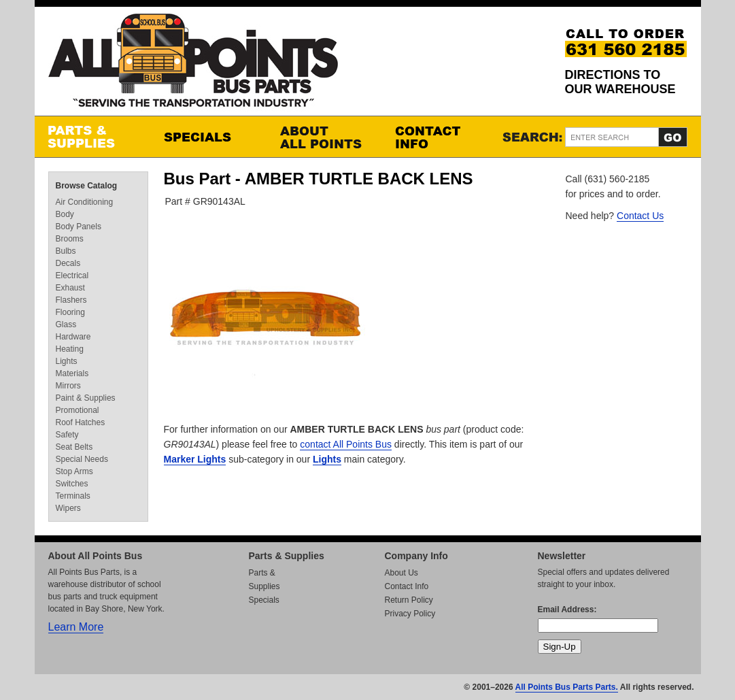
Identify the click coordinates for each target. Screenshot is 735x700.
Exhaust (70, 288)
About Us (401, 573)
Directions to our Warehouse (620, 82)
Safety (67, 435)
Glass (66, 324)
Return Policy (409, 600)
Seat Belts (74, 447)
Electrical (72, 276)
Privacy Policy (410, 614)
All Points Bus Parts (193, 64)
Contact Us (640, 216)
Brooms (70, 239)
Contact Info (439, 137)
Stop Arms (74, 471)
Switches (72, 484)
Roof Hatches (81, 422)
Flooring (70, 312)
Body (65, 214)
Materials (72, 373)
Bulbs (66, 251)
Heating (70, 349)
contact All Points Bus (346, 444)
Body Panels (79, 227)
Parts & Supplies (92, 137)
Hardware (73, 337)
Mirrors (68, 386)
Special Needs (82, 459)
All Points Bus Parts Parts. (567, 687)
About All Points (324, 137)
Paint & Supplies (86, 398)
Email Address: (567, 610)
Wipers (68, 508)
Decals (68, 263)
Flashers (71, 300)
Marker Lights (195, 459)
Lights (327, 459)
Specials (208, 137)
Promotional (78, 410)
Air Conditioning (85, 202)
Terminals (73, 496)
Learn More (76, 627)
